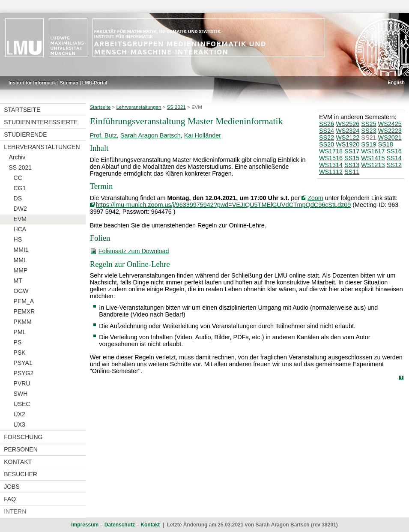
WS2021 (390, 137)
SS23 (369, 131)
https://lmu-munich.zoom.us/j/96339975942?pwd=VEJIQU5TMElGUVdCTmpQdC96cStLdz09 (224, 205)
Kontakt (18, 462)
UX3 (19, 424)
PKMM (23, 322)
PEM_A (24, 301)
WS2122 (348, 137)
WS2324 (348, 131)
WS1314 (331, 165)
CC (18, 178)
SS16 (394, 151)
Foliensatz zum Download (134, 251)
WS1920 (348, 144)
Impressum (85, 525)
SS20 (327, 144)
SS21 (369, 137)
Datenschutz (120, 525)
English (396, 82)
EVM (20, 219)
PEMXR (24, 311)
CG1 (20, 188)
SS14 (394, 158)
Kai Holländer (203, 135)
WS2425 (390, 124)
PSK (20, 353)
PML (20, 332)
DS (18, 198)
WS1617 (373, 151)
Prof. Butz (103, 135)
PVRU (22, 383)
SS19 (369, 144)
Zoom (315, 198)
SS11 (352, 172)
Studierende (25, 134)
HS (18, 239)
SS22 (327, 137)
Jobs (12, 487)
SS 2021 (20, 167)
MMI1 (21, 250)
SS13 (352, 165)
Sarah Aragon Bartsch (151, 135)
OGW (21, 291)
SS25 (369, 124)
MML (20, 260)
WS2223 (390, 131)
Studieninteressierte (41, 122)
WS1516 (331, 158)
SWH (21, 394)
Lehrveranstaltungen (42, 147)
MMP (21, 270)
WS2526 (348, 124)
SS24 (327, 131)
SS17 (352, 151)
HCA (20, 229)
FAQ (10, 499)
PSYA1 (23, 363)
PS (18, 342)
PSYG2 (24, 373)
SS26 (327, 124)
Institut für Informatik (32, 83)
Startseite (22, 110)
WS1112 (331, 172)
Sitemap (69, 83)
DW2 (20, 209)
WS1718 (331, 151)
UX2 (19, 414)
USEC (22, 404)
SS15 (352, 158)
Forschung (23, 437)
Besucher (21, 474)
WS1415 (373, 158)
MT (18, 281)
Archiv (17, 157)
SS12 (394, 165)
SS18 (386, 144)
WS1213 (373, 165)
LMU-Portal (95, 83)
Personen (21, 449)
